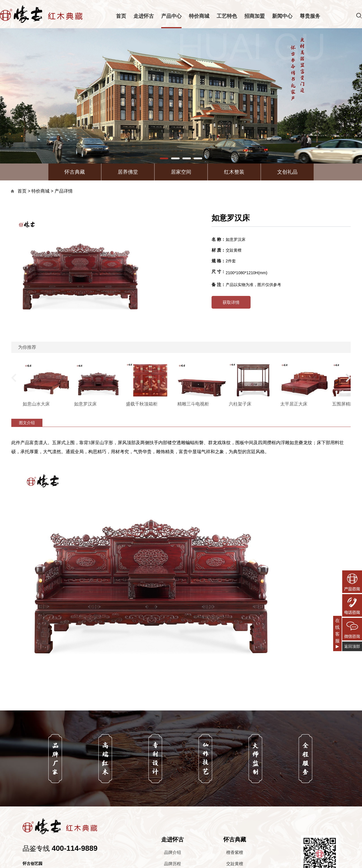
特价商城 (199, 16)
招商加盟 (255, 16)
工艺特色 (227, 16)
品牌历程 (173, 864)
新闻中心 (282, 16)
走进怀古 (144, 16)
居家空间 (181, 172)
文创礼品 (287, 172)
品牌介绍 (173, 852)
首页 (121, 16)
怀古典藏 (75, 172)
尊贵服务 (310, 16)
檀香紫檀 (235, 852)
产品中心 (171, 16)
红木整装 (234, 172)
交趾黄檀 (235, 864)
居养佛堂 (128, 172)
